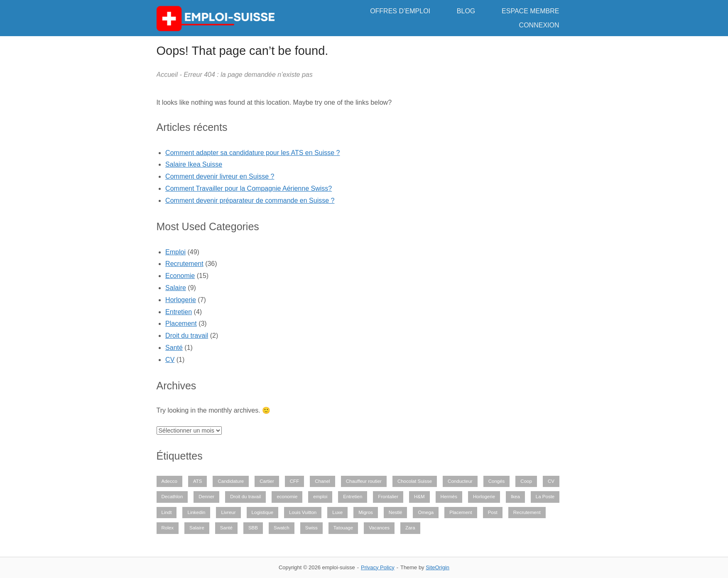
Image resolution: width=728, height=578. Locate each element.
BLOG (466, 11)
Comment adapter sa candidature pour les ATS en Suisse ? (252, 153)
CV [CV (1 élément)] (551, 481)
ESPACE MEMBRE (530, 11)
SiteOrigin (438, 567)
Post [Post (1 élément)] (493, 512)
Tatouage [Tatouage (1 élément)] (343, 528)
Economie (180, 276)
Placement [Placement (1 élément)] (461, 512)
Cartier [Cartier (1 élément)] (267, 481)
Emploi (175, 252)
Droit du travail (187, 336)
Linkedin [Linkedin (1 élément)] (196, 512)
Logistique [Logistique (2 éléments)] (263, 512)
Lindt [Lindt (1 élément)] (167, 512)
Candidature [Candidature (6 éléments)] (231, 481)
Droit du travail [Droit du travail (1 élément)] (245, 497)
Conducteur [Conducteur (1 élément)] (460, 481)
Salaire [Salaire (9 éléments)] (197, 528)
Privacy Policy (378, 567)
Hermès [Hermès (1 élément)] (449, 497)
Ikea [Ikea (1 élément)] (515, 497)
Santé (174, 348)
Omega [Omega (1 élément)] (426, 512)
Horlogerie (181, 300)
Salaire (176, 288)
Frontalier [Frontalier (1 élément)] (388, 497)
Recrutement (184, 264)
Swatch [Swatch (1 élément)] (282, 528)
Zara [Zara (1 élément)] (410, 528)
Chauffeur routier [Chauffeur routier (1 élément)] (364, 481)
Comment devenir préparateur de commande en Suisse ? (250, 200)
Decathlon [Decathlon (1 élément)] (172, 497)
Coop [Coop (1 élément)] (526, 481)
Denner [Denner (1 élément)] (206, 497)
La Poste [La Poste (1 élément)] (545, 497)
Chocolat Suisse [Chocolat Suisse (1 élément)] (415, 481)
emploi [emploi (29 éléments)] (320, 497)
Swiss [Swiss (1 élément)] (311, 528)
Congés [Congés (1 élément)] (497, 481)
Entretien (179, 312)
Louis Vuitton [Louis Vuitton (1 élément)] (303, 512)
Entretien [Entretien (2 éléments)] (353, 497)
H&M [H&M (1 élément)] (419, 497)
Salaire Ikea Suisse (194, 164)
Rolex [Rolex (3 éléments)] (168, 528)
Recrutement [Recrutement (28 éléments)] (527, 512)
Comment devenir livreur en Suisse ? (220, 176)
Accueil (167, 75)
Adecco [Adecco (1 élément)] (169, 481)
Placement (181, 323)
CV (170, 360)
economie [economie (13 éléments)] (287, 497)
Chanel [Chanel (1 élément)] (322, 481)
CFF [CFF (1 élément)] (294, 481)
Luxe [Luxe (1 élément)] (337, 512)
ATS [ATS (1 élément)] (198, 481)
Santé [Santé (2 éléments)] (226, 528)
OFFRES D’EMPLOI (400, 11)
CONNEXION (539, 25)
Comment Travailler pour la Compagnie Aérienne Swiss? (249, 188)
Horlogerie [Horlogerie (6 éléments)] (484, 497)
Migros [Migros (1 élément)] (366, 512)
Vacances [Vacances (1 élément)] (379, 528)
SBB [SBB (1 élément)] (253, 528)
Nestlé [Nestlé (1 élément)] (396, 512)
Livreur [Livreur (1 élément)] (228, 512)
